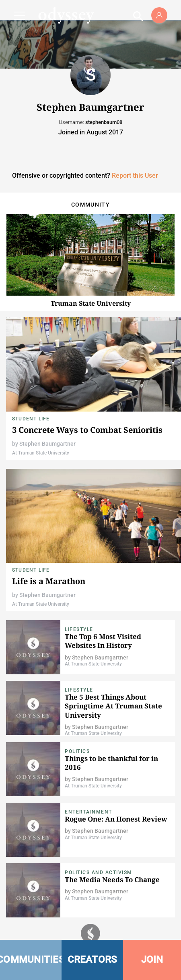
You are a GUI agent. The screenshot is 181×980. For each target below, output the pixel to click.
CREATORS (93, 960)
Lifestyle (79, 629)
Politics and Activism (99, 872)
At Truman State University (41, 453)
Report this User (135, 176)
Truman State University (91, 303)
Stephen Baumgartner (47, 444)
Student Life (31, 419)
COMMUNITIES (31, 960)
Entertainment (88, 812)
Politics (77, 751)
